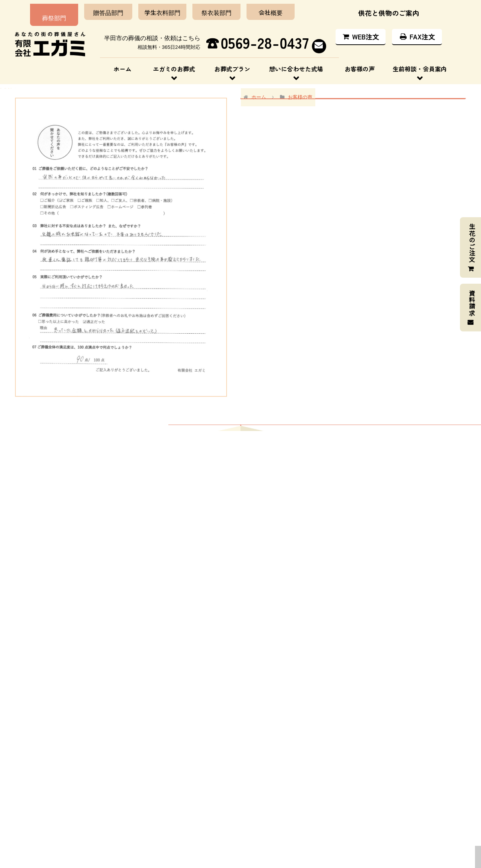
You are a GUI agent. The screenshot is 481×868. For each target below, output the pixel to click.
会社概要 (262, 9)
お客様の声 (360, 65)
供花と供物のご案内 (389, 9)
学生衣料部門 (153, 9)
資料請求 (472, 303)
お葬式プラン (232, 65)
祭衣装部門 (207, 9)
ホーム (123, 65)
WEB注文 (360, 33)
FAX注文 (417, 33)
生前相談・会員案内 (420, 65)
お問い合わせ (375, 823)
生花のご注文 (472, 243)
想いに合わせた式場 (296, 65)
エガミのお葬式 (174, 65)
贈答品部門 (99, 9)
